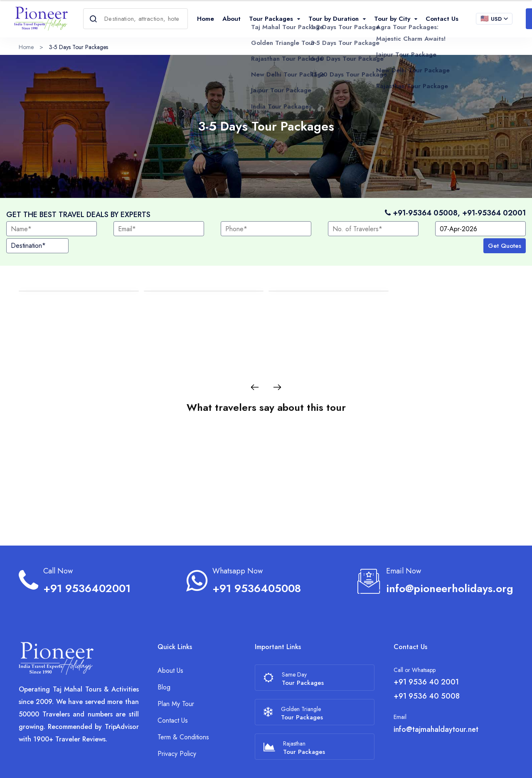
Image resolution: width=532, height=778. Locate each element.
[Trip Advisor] (468, 763)
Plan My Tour (176, 667)
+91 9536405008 (257, 552)
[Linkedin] (511, 763)
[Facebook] (483, 763)
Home (206, 19)
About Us (170, 634)
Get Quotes (505, 246)
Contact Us (442, 19)
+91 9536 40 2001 (426, 645)
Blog (164, 651)
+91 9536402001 (87, 552)
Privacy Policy (177, 717)
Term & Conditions (183, 700)
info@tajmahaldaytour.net (436, 693)
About (232, 19)
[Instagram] (497, 763)
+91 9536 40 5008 (427, 659)
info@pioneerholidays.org (450, 552)
